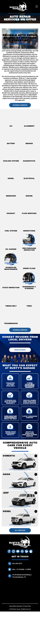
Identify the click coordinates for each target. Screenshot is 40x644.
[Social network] (27, 552)
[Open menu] (37, 6)
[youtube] (18, 552)
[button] (20, 462)
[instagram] (14, 552)
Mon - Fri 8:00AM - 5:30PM (22, 569)
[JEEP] (36, 493)
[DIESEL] (36, 511)
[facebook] (9, 552)
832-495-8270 (17, 564)
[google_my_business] (22, 552)
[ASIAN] (36, 474)
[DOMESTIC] (36, 456)
